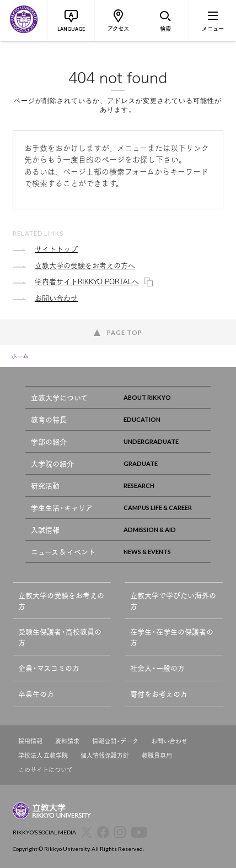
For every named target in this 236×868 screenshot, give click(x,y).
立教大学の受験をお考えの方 (61, 601)
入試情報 (121, 530)
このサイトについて (45, 770)
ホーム (20, 356)
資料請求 (67, 741)
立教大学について (121, 397)
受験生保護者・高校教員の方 (60, 637)
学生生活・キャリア (121, 508)
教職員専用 (157, 755)
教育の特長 (121, 419)
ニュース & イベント (121, 552)
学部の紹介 (121, 441)
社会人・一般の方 (157, 668)
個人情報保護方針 (105, 755)
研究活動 (121, 485)
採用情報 (30, 741)
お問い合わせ (169, 741)
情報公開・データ (115, 741)
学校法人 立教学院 (43, 755)
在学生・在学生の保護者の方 (172, 637)
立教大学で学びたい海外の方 (173, 601)
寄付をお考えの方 (159, 694)
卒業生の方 (36, 694)
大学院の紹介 (121, 463)
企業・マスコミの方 (49, 668)
